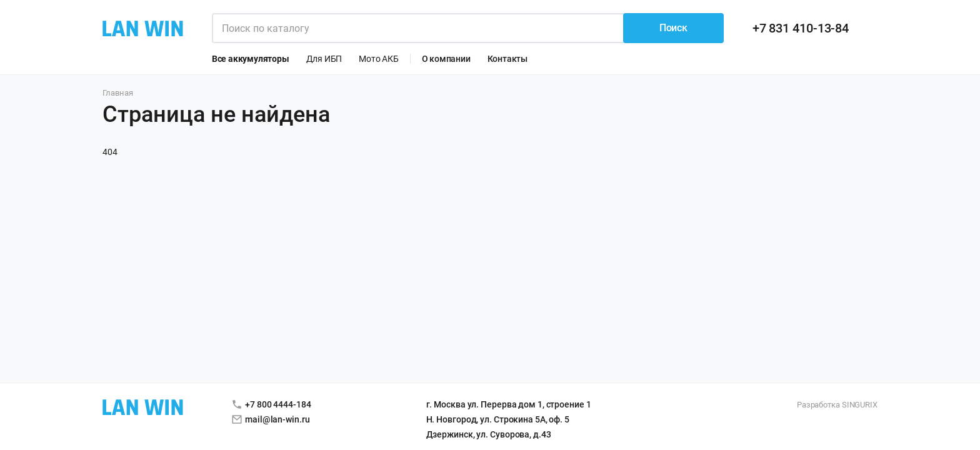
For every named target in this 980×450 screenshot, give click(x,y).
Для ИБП (324, 59)
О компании (446, 59)
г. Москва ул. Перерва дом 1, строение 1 (509, 404)
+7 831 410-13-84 (801, 28)
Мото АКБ (378, 59)
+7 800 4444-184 (278, 404)
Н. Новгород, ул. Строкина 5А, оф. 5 (498, 419)
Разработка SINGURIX (837, 405)
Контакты (507, 59)
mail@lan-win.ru (277, 419)
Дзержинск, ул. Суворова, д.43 (489, 434)
